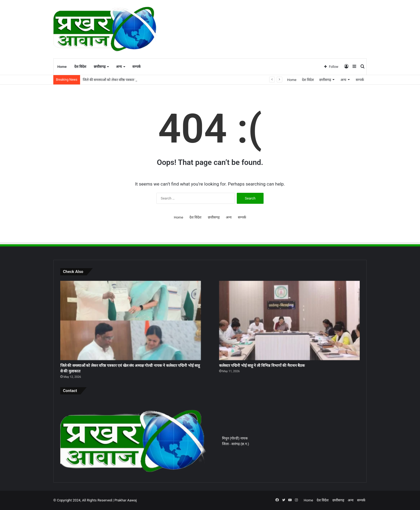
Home (62, 67)
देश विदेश (80, 67)
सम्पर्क (136, 67)
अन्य (119, 67)
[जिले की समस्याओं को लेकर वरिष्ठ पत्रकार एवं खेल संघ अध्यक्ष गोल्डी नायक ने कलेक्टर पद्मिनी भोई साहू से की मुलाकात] (131, 320)
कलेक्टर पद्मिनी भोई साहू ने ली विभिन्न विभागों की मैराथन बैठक (262, 365)
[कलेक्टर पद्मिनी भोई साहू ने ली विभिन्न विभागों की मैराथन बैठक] (289, 320)
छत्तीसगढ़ (100, 67)
